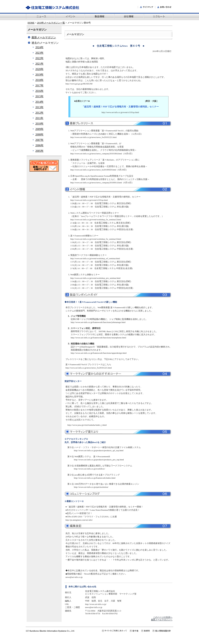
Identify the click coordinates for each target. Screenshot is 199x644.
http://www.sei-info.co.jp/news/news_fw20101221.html (93, 137)
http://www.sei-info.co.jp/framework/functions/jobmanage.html (98, 322)
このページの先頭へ (163, 617)
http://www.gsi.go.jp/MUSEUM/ (79, 84)
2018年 (39, 80)
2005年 (39, 151)
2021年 (39, 64)
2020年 (39, 69)
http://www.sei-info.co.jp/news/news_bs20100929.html (93, 170)
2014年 (39, 102)
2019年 (39, 75)
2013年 (39, 107)
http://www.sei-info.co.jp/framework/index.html (95, 478)
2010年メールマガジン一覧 (51, 23)
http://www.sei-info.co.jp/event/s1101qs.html (120, 112)
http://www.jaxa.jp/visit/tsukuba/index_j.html (87, 425)
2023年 (39, 53)
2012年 (39, 113)
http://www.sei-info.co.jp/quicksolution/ (91, 487)
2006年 (39, 145)
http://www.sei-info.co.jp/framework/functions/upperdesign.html (99, 353)
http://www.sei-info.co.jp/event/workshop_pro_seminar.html (95, 278)
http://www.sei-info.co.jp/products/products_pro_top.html (99, 460)
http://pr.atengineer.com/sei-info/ (79, 520)
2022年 (39, 58)
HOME (31, 23)
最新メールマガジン (44, 37)
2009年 (39, 129)
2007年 (39, 140)
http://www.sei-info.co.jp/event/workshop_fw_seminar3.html (96, 239)
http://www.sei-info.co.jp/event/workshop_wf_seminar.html (95, 258)
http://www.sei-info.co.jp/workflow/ (89, 469)
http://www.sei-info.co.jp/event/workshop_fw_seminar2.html (96, 220)
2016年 (39, 91)
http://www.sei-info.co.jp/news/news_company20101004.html (96, 154)
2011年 (39, 118)
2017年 (39, 86)
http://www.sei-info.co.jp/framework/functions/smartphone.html (98, 338)
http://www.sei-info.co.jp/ (96, 604)
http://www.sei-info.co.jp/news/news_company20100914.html (96, 183)
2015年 (39, 96)
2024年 (39, 47)
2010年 (39, 124)
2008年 (39, 135)
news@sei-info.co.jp (74, 577)
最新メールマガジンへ (162, 620)
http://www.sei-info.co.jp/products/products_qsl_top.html (99, 450)
